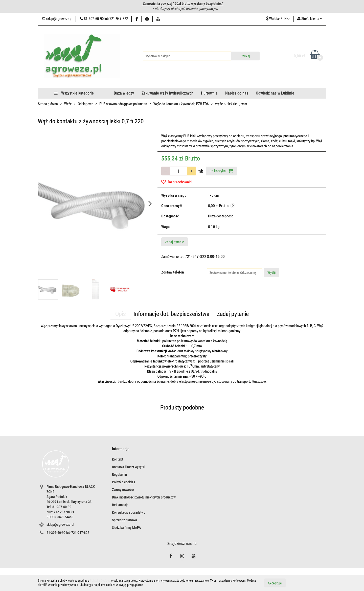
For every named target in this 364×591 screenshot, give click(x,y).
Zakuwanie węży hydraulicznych (167, 93)
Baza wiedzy (124, 93)
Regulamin (119, 474)
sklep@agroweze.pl (60, 525)
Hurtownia (209, 93)
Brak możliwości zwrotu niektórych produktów (144, 497)
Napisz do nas (237, 93)
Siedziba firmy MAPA (126, 528)
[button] (121, 449)
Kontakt (118, 459)
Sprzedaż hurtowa (124, 520)
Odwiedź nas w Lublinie (275, 93)
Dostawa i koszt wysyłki (129, 467)
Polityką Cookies (100, 581)
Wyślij (271, 272)
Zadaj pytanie (175, 242)
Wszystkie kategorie (74, 93)
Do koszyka (221, 171)
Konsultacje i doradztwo (129, 512)
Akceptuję (275, 583)
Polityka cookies (123, 482)
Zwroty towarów (123, 490)
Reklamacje (120, 505)
